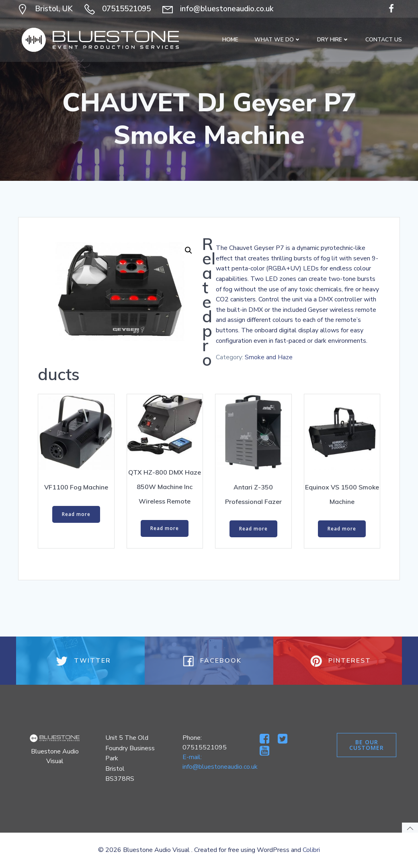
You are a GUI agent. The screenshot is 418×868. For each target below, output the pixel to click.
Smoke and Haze (269, 357)
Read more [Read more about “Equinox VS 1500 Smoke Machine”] (342, 529)
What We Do (278, 40)
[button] (189, 250)
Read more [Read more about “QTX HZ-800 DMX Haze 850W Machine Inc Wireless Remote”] (165, 528)
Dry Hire (333, 40)
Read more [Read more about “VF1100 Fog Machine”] (76, 514)
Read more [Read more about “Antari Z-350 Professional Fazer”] (253, 529)
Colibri (311, 850)
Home (230, 40)
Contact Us (384, 40)
